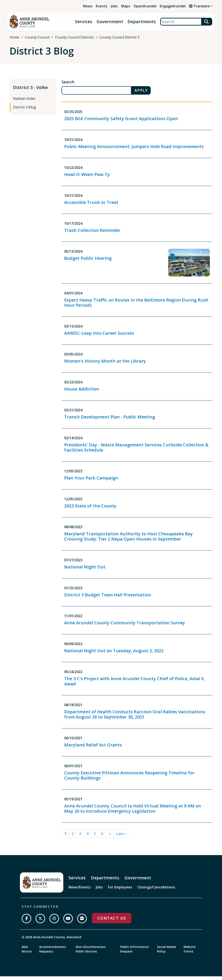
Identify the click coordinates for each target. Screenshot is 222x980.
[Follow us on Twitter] (40, 922)
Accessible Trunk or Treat (91, 206)
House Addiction (82, 392)
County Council (37, 37)
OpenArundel (145, 6)
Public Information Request (135, 953)
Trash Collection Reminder (92, 234)
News (88, 6)
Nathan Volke (24, 102)
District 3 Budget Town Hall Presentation (108, 598)
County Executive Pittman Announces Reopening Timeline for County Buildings (129, 779)
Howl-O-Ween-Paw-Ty (87, 178)
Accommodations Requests (53, 953)
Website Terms (189, 953)
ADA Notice (27, 953)
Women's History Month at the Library (105, 364)
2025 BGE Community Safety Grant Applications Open (121, 122)
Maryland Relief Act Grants (93, 748)
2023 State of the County (90, 509)
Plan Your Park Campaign (91, 481)
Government (110, 22)
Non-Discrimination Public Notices (91, 953)
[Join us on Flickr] (82, 922)
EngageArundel (173, 6)
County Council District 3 (119, 37)
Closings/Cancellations (156, 891)
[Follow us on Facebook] (26, 922)
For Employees (120, 891)
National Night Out (85, 570)
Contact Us (112, 922)
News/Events (80, 891)
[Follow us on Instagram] (54, 922)
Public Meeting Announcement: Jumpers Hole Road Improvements (134, 150)
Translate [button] (199, 6)
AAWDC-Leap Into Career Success (99, 337)
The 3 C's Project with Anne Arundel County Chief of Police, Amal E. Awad (135, 685)
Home (14, 37)
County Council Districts (74, 37)
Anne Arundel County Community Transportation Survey (125, 626)
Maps (126, 6)
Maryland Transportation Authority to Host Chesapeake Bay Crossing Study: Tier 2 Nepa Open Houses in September (128, 540)
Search (68, 86)
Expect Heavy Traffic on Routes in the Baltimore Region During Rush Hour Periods (136, 306)
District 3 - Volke (30, 91)
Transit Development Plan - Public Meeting (110, 420)
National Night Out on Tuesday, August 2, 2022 (114, 654)
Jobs (114, 6)
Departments (142, 22)
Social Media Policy (166, 953)
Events (102, 6)
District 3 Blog (24, 111)
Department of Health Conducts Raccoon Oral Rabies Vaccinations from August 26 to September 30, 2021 (135, 718)
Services (84, 22)
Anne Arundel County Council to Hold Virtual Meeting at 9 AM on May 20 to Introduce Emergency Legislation (133, 812)
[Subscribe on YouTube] (68, 922)
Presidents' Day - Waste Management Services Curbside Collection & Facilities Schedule (136, 451)
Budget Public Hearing (88, 262)
